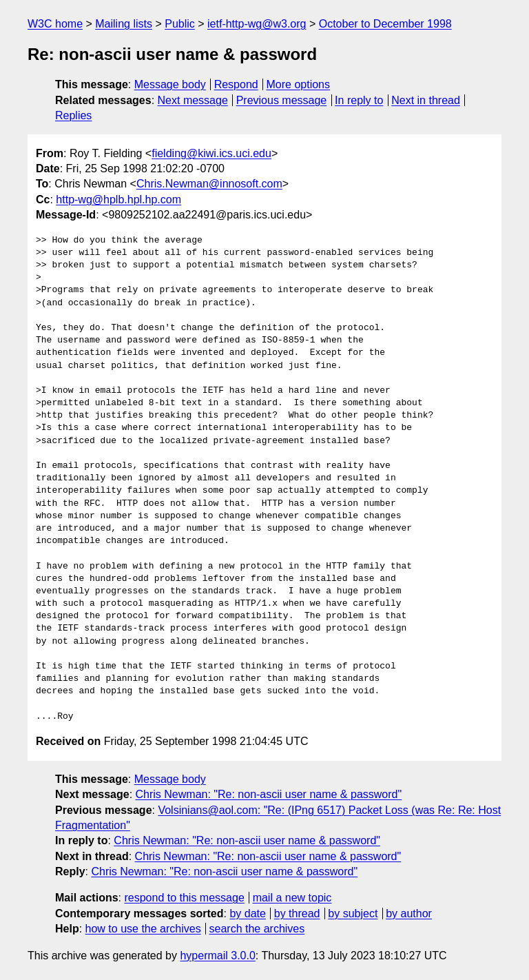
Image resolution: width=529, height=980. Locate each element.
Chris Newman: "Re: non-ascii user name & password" (269, 794)
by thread (297, 913)
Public (180, 24)
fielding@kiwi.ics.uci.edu (211, 153)
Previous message (282, 100)
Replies (73, 115)
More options (299, 84)
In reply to (359, 100)
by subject (353, 913)
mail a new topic (292, 898)
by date (247, 913)
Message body (170, 84)
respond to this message (184, 898)
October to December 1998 (385, 24)
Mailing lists (124, 24)
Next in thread (426, 100)
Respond (236, 84)
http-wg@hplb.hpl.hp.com (118, 200)
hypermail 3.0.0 (217, 956)
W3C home (55, 24)
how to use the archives (143, 929)
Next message (193, 100)
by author (409, 913)
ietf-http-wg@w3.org (257, 24)
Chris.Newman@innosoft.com (209, 184)
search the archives (257, 929)
